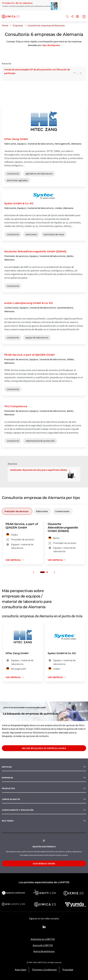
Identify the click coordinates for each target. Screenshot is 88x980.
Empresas (8, 778)
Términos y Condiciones (44, 970)
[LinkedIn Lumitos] (44, 927)
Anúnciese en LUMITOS (43, 939)
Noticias (7, 767)
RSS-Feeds (8, 821)
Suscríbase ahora (44, 863)
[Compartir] (72, 17)
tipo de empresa (51, 45)
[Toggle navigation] (84, 17)
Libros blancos (11, 799)
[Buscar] (67, 17)
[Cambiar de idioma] (77, 17)
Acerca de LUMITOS (43, 945)
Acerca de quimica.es (44, 951)
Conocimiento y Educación (18, 810)
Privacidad (68, 970)
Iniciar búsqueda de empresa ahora (44, 748)
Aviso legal (21, 970)
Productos (8, 788)
